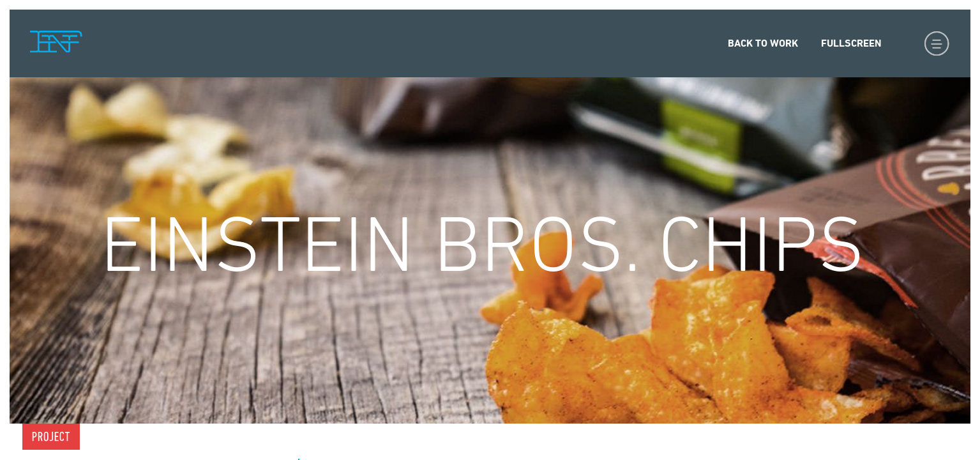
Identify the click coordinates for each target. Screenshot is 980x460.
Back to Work (763, 43)
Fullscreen (851, 43)
